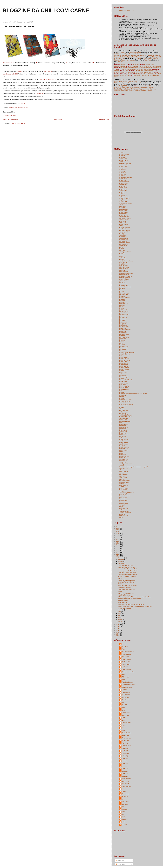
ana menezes (123, 179)
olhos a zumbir (124, 410)
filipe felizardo (124, 269)
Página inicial (58, 119)
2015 (118, 547)
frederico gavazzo (125, 278)
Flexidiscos (141, 72)
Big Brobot (124, 68)
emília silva (123, 258)
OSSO (125, 86)
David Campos (126, 669)
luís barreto (123, 349)
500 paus (122, 156)
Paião (124, 730)
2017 (118, 543)
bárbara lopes (124, 209)
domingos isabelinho (126, 252)
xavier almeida (124, 508)
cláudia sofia (123, 229)
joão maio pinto (124, 327)
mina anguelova (124, 388)
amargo (122, 168)
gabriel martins (124, 281)
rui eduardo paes (124, 456)
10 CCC (122, 153)
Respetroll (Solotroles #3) (125, 565)
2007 (118, 628)
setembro (121, 563)
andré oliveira (123, 189)
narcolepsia (123, 397)
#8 (36, 63)
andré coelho (123, 185)
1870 (127, 51)
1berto (124, 644)
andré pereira (123, 192)
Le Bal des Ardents (135, 66)
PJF (123, 728)
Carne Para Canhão (125, 218)
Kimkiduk (122, 342)
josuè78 (124, 809)
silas (121, 470)
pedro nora (123, 429)
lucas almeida (124, 348)
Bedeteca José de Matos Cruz (132, 81)
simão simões (124, 474)
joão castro (123, 320)
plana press (123, 436)
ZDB (123, 58)
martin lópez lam (124, 368)
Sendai (122, 465)
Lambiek (117, 71)
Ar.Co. (124, 80)
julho (120, 612)
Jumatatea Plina (149, 71)
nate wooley (123, 398)
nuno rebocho (124, 406)
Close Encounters (148, 74)
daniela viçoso (124, 238)
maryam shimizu (124, 369)
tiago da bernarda (125, 496)
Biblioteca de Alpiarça (121, 83)
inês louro (122, 302)
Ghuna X (122, 282)
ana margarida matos (126, 177)
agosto (120, 610)
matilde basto (123, 372)
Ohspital (122, 409)
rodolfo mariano (124, 447)
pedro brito (123, 426)
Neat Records (126, 55)
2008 (118, 627)
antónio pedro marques (126, 203)
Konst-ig (138, 74)
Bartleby (117, 72)
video (121, 507)
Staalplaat (158, 68)
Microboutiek (124, 65)
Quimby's (153, 75)
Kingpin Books (129, 54)
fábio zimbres (123, 262)
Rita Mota (125, 743)
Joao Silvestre (126, 705)
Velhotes (120, 62)
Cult (116, 54)
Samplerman (123, 461)
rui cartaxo (123, 455)
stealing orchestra (125, 481)
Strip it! (120, 578)
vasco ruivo (123, 505)
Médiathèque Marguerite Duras (140, 89)
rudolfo (121, 453)
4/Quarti (123, 69)
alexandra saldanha (125, 163)
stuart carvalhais (124, 482)
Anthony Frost (139, 71)
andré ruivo (123, 194)
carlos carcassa (124, 217)
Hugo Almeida (126, 692)
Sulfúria (122, 484)
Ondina (124, 725)
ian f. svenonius (124, 293)
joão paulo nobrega (125, 330)
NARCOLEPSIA (127, 723)
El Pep (121, 256)
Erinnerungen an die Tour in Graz (128, 575)
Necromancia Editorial (126, 400)
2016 (118, 545)
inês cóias (122, 301)
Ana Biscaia (126, 657)
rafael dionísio (124, 441)
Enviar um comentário (10, 115)
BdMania (138, 52)
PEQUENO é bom (125, 435)
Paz (128, 74)
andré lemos (123, 188)
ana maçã (122, 176)
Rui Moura (125, 748)
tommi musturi (124, 500)
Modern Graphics (133, 68)
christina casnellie (125, 227)
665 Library (152, 86)
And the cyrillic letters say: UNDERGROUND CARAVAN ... (135, 606)
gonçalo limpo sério (125, 287)
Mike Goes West (124, 386)
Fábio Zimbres (47, 71)
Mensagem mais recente (11, 119)
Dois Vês (122, 250)
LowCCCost (123, 345)
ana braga (122, 171)
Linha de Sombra (146, 54)
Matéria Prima (149, 58)
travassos (122, 502)
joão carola (123, 319)
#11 (93, 63)
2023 (118, 532)
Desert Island (136, 75)
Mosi (121, 391)
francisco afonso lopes (126, 273)
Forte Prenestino (131, 69)
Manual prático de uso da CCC (129, 352)
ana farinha (123, 174)
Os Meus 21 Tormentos (126, 415)
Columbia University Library (144, 87)
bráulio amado (124, 212)
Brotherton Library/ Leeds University (125, 87)
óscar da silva (124, 418)
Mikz (123, 718)
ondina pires (123, 412)
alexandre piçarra (125, 165)
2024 (118, 530)
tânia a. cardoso (124, 488)
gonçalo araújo (124, 284)
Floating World (145, 75)
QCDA (121, 438)
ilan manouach (124, 295)
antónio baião (123, 201)
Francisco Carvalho (128, 682)
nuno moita (123, 403)
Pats (121, 423)
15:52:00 (23, 103)
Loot (123, 710)
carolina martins (127, 786)
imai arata (122, 296)
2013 (118, 550)
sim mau (122, 473)
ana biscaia (123, 169)
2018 (118, 541)
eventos (122, 259)
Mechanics (123, 375)
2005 (118, 632)
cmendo (124, 789)
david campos (124, 240)
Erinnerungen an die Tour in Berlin (128, 571)
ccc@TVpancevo (123, 601)
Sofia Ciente (123, 478)
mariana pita (123, 362)
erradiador (125, 796)
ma (123, 814)
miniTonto (20, 71)
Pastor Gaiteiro (126, 733)
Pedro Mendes (126, 738)
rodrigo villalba (124, 449)
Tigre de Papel (131, 57)
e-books (122, 255)
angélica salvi (123, 200)
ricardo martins (124, 444)
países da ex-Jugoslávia (47, 80)
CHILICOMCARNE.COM (127, 11)
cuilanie (124, 791)
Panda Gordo (123, 420)
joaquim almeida (124, 334)
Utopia (133, 60)
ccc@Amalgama (123, 602)
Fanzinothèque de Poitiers (122, 89)
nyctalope (125, 819)
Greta (122, 54)
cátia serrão (123, 221)
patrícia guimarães (125, 421)
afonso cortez (123, 159)
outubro (120, 562)
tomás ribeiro (123, 499)
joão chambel (123, 322)
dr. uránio (122, 253)
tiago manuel (123, 497)
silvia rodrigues (124, 471)
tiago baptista (123, 494)
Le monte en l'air (147, 66)
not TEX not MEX (125, 401)
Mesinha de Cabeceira (126, 380)
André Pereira (126, 662)
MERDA (122, 378)
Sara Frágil (125, 751)
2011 (118, 554)
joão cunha (123, 323)
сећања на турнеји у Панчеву (127, 576)
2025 (118, 528)
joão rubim (123, 331)
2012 (118, 552)
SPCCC (120, 591)
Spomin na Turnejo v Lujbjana (127, 580)
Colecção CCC (124, 232)
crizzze (122, 233)
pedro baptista (124, 424)
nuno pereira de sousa (126, 404)
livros (121, 343)
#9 (66, 63)
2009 (118, 625)
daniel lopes (123, 237)
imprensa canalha (125, 298)
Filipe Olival (125, 677)
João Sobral (126, 700)
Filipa (124, 674)
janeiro (120, 623)
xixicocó (124, 824)
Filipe (124, 680)
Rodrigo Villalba (127, 746)
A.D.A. (126, 71)
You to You (148, 60)
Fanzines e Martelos (128, 672)
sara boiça (123, 462)
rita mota (122, 446)
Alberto (124, 649)
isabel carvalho (124, 304)
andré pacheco (124, 191)
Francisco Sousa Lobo (129, 685)
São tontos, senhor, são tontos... (20, 26)
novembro (121, 560)
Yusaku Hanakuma (125, 513)
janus (121, 307)
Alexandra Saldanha (128, 652)
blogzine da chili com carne (46, 10)
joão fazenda (123, 325)
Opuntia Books (124, 413)
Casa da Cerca (144, 83)
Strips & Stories (150, 68)
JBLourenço (126, 697)
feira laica (122, 264)
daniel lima (123, 235)
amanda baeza (124, 166)
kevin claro (123, 340)
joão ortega (123, 328)
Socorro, (128, 60)
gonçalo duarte (124, 285)
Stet (125, 57)
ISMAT (120, 86)
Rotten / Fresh (124, 450)
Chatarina (125, 667)
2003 (118, 636)
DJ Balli (122, 249)
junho (120, 614)
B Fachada (123, 208)
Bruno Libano (126, 664)
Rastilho (122, 52)
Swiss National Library (128, 90)
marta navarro (124, 366)
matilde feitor (123, 374)
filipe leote (122, 270)
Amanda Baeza (127, 654)
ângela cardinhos (125, 198)
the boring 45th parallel (124, 608)
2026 (118, 526)
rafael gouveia (124, 442)
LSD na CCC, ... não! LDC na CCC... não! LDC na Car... (134, 597)
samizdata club (124, 459)
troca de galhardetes (124, 595)
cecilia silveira (124, 224)
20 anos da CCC (124, 154)
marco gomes (124, 357)
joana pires (123, 316)
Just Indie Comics (146, 69)
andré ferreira (123, 186)
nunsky (122, 407)
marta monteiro (124, 365)
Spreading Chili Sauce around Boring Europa (131, 604)
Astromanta (123, 206)
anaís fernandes (124, 182)
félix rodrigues (124, 266)
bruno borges (123, 214)
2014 (118, 549)
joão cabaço (123, 317)
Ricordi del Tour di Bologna (126, 582)
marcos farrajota (124, 359)
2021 (118, 535)
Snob (121, 57)
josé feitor (122, 336)
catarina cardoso (124, 220)
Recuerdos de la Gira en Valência (128, 586)
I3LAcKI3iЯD (126, 695)
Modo (138, 69)
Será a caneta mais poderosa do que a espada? (134, 467)
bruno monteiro (124, 215)
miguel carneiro (124, 383)
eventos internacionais (126, 261)
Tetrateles (122, 491)
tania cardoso (123, 490)
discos (121, 247)
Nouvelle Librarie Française (139, 55)
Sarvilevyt (147, 65)
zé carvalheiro (124, 516)
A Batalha (122, 157)
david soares (123, 241)
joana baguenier (124, 311)
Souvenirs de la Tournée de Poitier (128, 569)
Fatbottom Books (132, 72)
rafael (124, 822)
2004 (118, 634)
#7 (13, 63)
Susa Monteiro (124, 485)
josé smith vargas (125, 337)
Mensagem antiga (104, 119)
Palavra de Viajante (154, 55)
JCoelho (122, 308)
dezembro (121, 558)
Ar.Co (121, 205)
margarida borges (125, 360)
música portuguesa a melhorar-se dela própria (133, 394)
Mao (121, 356)
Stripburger (40, 94)
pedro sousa (123, 430)
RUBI (121, 452)
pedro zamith (123, 432)
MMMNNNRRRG (125, 389)
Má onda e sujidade (125, 351)
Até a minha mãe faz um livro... (127, 589)
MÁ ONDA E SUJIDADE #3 (126, 593)
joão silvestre (123, 333)
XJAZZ (121, 510)
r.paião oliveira (124, 439)
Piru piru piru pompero (124, 588)
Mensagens (120, 861)
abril (119, 617)
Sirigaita (117, 57)
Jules (124, 707)
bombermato (126, 784)
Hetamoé (125, 690)
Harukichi (122, 288)
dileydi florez (123, 246)
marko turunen (124, 363)
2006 (118, 630)
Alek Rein (122, 162)
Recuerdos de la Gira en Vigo (126, 567)
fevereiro (121, 621)
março (120, 619)
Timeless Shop (157, 66)
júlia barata (123, 339)
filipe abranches (124, 267)
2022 (118, 534)
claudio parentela (125, 230)
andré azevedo (124, 183)
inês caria (122, 299)
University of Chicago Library (143, 90)
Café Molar (123, 72)
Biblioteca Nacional (134, 83)
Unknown (125, 758)
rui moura (122, 458)
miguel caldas (124, 381)
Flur (119, 54)
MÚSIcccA (123, 395)
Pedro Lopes (126, 735)
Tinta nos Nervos (141, 57)
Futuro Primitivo (124, 279)
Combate (120, 584)
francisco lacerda (125, 275)
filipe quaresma (124, 272)
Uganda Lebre (124, 503)
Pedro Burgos (124, 427)
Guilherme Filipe (127, 687)
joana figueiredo (124, 314)
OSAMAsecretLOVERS (126, 417)
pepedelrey (123, 433)
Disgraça (155, 57)
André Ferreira (126, 659)
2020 (118, 537)
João (123, 702)
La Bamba (138, 58)
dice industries (21, 107)
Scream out (125, 753)
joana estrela (123, 313)
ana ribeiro (123, 180)
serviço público (124, 468)
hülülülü (122, 291)
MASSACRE (123, 371)
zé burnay (122, 514)
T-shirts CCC (123, 487)
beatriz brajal (123, 211)
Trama (123, 60)
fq (123, 799)
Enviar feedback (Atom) (18, 123)
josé (123, 807)
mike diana (123, 384)
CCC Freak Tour (13, 107)
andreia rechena (124, 197)
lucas (124, 812)
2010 (118, 556)
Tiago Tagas (126, 756)
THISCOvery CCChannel (127, 493)
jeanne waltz (123, 310)
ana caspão (123, 172)
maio (120, 615)
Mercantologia (124, 377)
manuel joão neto (125, 354)
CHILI (121, 226)
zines (27, 107)
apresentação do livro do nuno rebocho (129, 599)
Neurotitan (142, 68)
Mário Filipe (125, 715)
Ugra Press (135, 65)
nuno (123, 817)
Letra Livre (137, 54)
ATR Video (125, 646)
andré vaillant (123, 195)
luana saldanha (124, 346)
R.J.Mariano (126, 741)
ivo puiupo (123, 305)
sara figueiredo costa (126, 464)
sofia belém (123, 476)
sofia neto (122, 479)
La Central (148, 72)
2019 (118, 539)
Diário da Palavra (125, 243)
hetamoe (122, 290)
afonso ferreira (124, 160)
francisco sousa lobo (126, 276)
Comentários (120, 864)
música (122, 392)
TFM (116, 69)
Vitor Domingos (127, 779)
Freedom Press (124, 75)
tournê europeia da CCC (10, 74)
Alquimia (132, 52)
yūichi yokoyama (124, 511)
